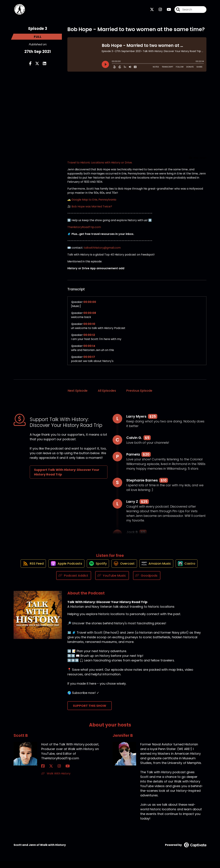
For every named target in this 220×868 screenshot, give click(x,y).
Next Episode (78, 394)
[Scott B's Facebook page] (43, 773)
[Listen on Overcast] (125, 570)
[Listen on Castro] (191, 570)
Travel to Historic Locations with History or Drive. (100, 166)
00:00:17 (89, 360)
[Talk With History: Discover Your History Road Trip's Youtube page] (167, 11)
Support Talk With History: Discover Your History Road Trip (67, 475)
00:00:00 (90, 305)
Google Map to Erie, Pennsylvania (94, 203)
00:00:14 (89, 349)
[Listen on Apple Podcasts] (62, 570)
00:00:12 (89, 338)
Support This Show (90, 713)
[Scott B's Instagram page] (51, 773)
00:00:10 (89, 327)
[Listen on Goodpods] (147, 583)
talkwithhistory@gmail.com (102, 251)
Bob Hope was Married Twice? (92, 210)
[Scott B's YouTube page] (56, 773)
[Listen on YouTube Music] (112, 583)
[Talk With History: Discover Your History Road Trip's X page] (152, 11)
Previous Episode (139, 394)
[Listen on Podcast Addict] (74, 583)
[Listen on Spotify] (96, 571)
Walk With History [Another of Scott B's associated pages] (56, 781)
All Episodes (107, 394)
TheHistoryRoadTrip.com (84, 230)
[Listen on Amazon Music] (159, 570)
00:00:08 (90, 316)
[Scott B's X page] (47, 773)
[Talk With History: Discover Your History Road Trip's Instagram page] (158, 11)
